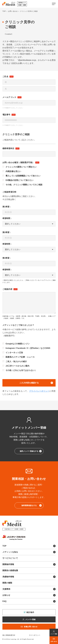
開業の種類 (7, 583)
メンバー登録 (54, 634)
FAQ (4, 601)
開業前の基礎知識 (10, 570)
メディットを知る (10, 552)
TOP (4, 11)
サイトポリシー (35, 635)
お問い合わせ (54, 641)
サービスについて (10, 558)
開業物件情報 (8, 564)
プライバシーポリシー (39, 391)
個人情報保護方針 (9, 635)
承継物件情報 (8, 577)
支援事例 (6, 589)
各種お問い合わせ (31, 627)
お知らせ (6, 595)
